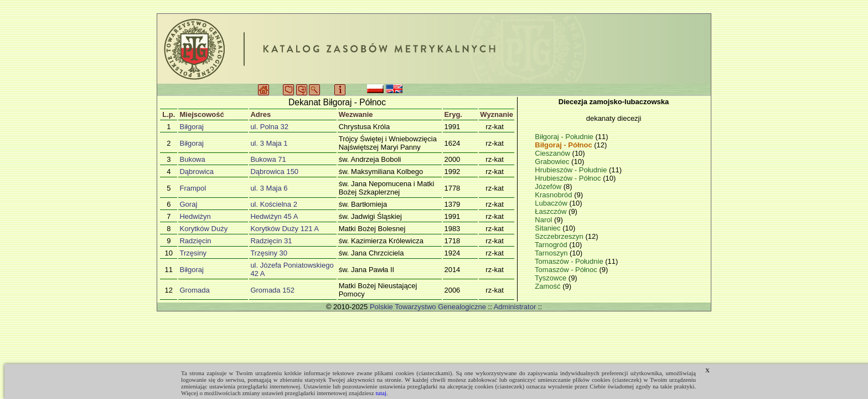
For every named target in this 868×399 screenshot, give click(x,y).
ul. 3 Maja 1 (269, 143)
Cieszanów (553, 153)
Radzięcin (195, 241)
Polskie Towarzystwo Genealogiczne (428, 307)
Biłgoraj (191, 127)
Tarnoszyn (552, 253)
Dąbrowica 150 (274, 172)
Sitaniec (549, 228)
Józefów (549, 186)
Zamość (549, 286)
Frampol (193, 188)
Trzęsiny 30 (269, 253)
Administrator (515, 307)
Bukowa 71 (268, 159)
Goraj (188, 204)
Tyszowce (552, 278)
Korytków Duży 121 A (285, 229)
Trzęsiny (193, 253)
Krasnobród (554, 195)
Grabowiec (553, 162)
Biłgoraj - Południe (565, 137)
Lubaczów (552, 203)
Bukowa (192, 159)
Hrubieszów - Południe (572, 170)
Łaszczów (552, 211)
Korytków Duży (203, 229)
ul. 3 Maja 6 (269, 188)
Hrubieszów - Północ (569, 178)
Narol (544, 220)
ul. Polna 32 (269, 127)
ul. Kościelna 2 (274, 204)
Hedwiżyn (195, 216)
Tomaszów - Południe (570, 261)
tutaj (381, 393)
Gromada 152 (272, 290)
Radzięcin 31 (271, 241)
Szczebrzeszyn (560, 236)
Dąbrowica (196, 172)
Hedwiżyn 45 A (274, 216)
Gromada (194, 290)
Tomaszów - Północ (567, 270)
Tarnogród (552, 245)
